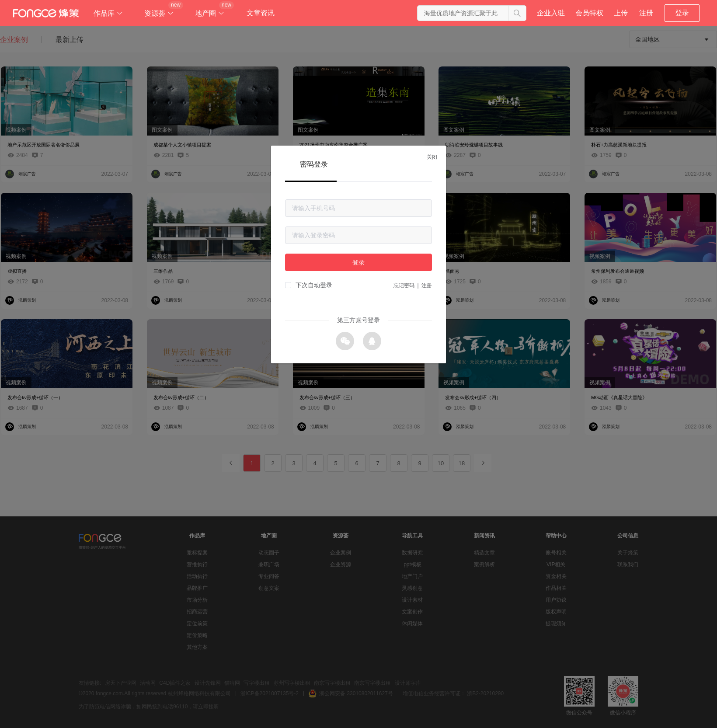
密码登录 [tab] (314, 164)
